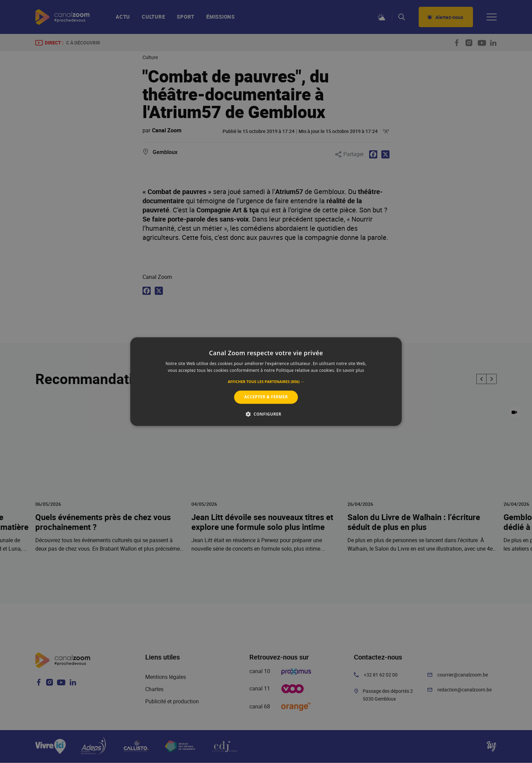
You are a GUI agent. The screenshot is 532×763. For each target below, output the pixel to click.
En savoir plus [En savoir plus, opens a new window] (350, 370)
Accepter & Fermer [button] (266, 397)
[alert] (266, 381)
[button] (266, 382)
